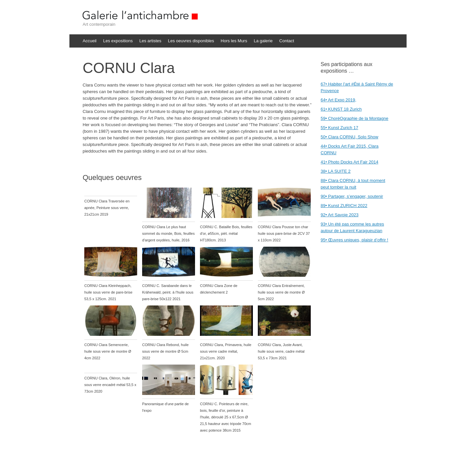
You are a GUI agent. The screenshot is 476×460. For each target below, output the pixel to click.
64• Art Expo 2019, (338, 100)
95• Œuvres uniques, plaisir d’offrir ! (354, 240)
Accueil (90, 41)
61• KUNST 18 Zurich (341, 109)
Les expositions (118, 41)
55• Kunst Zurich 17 (339, 128)
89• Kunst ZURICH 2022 (344, 206)
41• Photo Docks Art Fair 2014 (349, 162)
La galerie (263, 41)
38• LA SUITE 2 (336, 171)
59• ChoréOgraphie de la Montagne (355, 118)
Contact (287, 41)
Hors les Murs (234, 41)
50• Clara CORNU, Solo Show (349, 137)
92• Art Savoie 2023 (339, 215)
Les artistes (150, 41)
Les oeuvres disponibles (191, 41)
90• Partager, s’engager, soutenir (352, 196)
